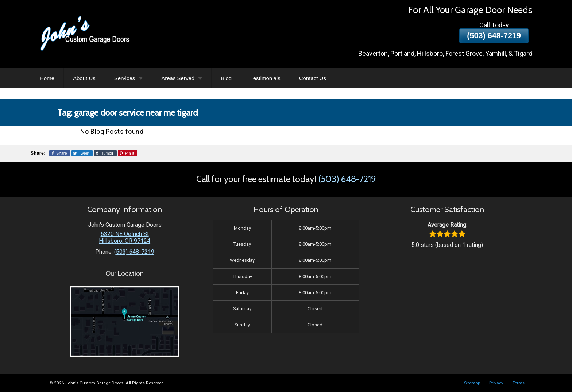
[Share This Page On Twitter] (82, 153)
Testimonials (265, 78)
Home (47, 78)
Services (125, 78)
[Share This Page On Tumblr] (105, 153)
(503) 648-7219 (494, 36)
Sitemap (472, 383)
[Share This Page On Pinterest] (127, 153)
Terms (519, 383)
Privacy (496, 383)
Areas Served (178, 78)
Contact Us (313, 78)
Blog (226, 78)
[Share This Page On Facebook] (60, 153)
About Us (84, 78)
